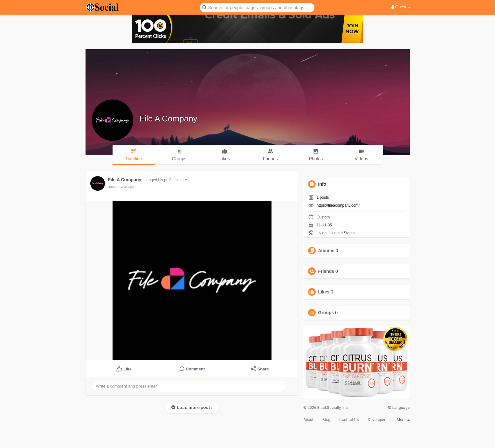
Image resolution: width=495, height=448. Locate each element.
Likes (324, 292)
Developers (378, 420)
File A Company (168, 119)
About (308, 420)
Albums (326, 251)
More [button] (403, 420)
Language (399, 408)
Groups (326, 313)
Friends (326, 271)
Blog (326, 420)
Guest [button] (401, 7)
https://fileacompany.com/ (338, 205)
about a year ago (121, 187)
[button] (257, 7)
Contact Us (349, 420)
